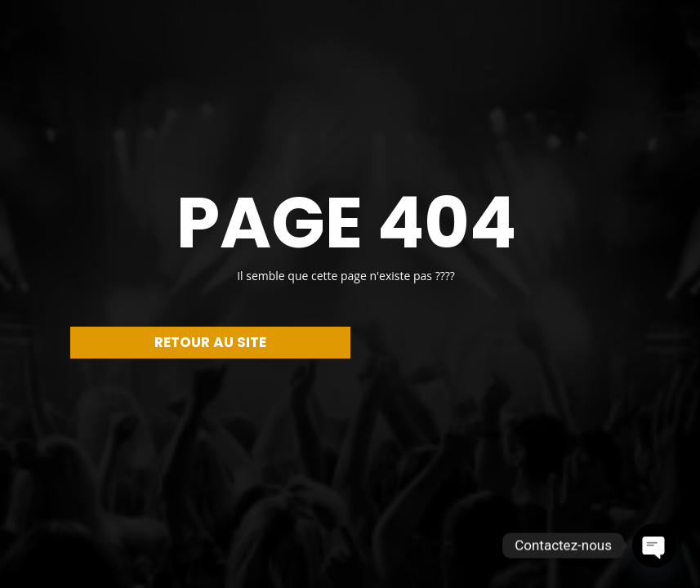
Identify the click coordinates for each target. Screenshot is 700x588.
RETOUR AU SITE (210, 342)
